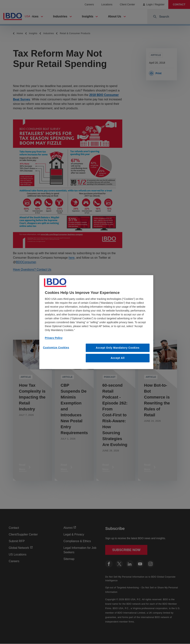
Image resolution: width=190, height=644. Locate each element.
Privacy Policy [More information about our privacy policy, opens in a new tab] (54, 338)
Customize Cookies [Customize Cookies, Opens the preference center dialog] (56, 347)
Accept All (118, 358)
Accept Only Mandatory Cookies (118, 348)
